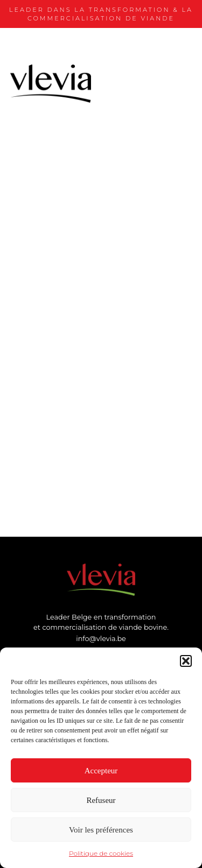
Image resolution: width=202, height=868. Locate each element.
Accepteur (101, 771)
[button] (186, 661)
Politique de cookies (101, 853)
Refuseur (101, 800)
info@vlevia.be (101, 639)
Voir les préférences (101, 830)
